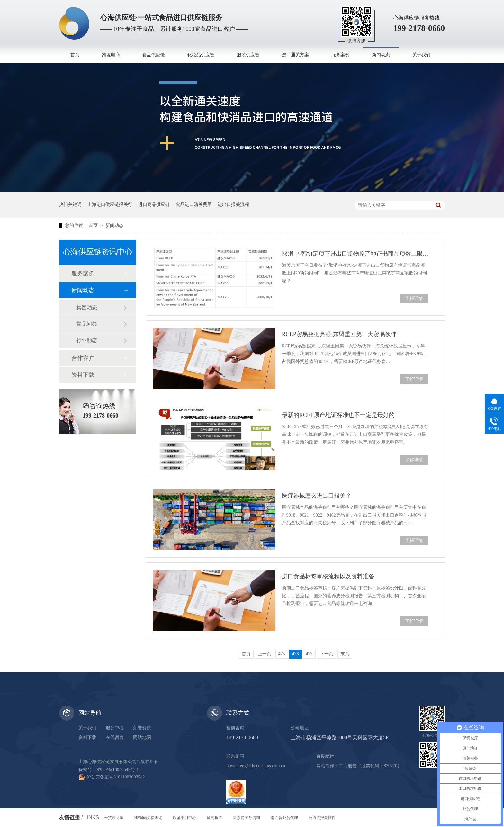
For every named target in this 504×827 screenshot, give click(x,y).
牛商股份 (348, 766)
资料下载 (83, 375)
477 (309, 654)
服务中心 (115, 728)
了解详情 (414, 298)
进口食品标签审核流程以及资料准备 (328, 576)
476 (296, 654)
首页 (75, 55)
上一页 (265, 654)
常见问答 (87, 324)
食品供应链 (154, 55)
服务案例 (340, 55)
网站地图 (142, 737)
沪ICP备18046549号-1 (117, 770)
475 (282, 654)
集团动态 (87, 307)
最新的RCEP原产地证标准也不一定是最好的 (338, 415)
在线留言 (115, 737)
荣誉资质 (142, 728)
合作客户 (83, 358)
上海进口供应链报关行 (110, 205)
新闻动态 (381, 55)
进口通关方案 (295, 55)
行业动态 (87, 340)
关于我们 (421, 55)
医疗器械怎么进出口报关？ (317, 496)
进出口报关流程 (233, 205)
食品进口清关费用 (194, 205)
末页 (345, 654)
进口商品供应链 (154, 205)
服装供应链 (248, 55)
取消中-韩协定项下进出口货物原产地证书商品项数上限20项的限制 (355, 254)
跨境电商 (111, 55)
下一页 (327, 654)
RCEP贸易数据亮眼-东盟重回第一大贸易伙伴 (339, 334)
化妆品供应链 (201, 55)
